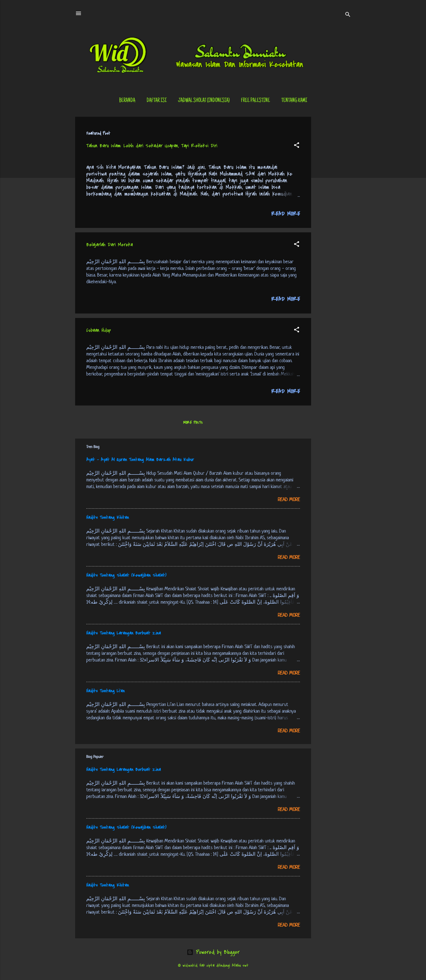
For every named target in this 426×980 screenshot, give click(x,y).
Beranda (127, 101)
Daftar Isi (157, 101)
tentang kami (294, 101)
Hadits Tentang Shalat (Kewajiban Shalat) (126, 575)
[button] (297, 146)
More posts (193, 423)
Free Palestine (255, 101)
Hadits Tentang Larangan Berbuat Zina (124, 633)
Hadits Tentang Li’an (105, 691)
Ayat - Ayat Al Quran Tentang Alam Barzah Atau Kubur (140, 460)
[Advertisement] (333, 200)
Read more (286, 214)
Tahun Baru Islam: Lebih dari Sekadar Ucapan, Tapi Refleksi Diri (152, 146)
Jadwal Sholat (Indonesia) (204, 101)
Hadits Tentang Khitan (108, 517)
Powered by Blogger (213, 952)
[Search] (348, 15)
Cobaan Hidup (99, 330)
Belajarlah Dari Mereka (109, 245)
